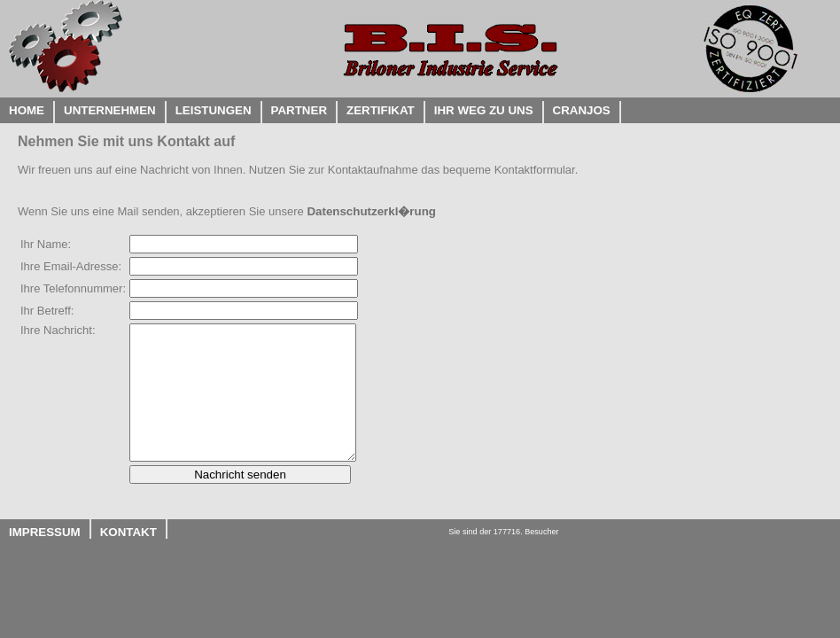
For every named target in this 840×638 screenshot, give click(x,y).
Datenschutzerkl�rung (371, 211)
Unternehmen (110, 110)
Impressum (45, 532)
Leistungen (214, 110)
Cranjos (582, 110)
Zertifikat (381, 110)
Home (27, 110)
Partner (299, 110)
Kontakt (128, 532)
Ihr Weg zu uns (484, 110)
